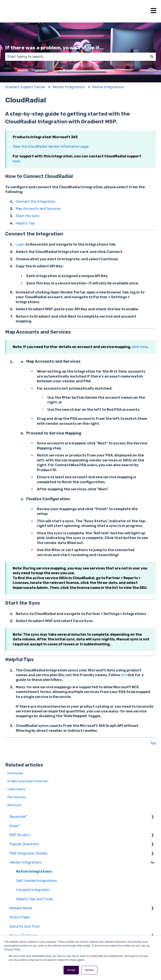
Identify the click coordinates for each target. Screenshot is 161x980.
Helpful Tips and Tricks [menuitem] (35, 899)
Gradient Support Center (25, 87)
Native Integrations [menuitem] (34, 871)
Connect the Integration (36, 201)
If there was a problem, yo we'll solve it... (54, 48)
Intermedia (15, 773)
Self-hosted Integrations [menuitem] (37, 881)
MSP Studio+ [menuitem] (20, 835)
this (124, 675)
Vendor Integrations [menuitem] (26, 862)
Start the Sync (28, 216)
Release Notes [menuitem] (21, 908)
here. (17, 161)
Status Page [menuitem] (20, 917)
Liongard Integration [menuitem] (33, 890)
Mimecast (14, 805)
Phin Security (17, 797)
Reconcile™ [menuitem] (18, 817)
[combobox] (76, 57)
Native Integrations (108, 87)
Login (20, 244)
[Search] (152, 57)
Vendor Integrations (69, 87)
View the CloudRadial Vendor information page (51, 147)
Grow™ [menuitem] (15, 826)
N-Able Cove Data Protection (28, 781)
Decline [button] (89, 970)
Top (153, 743)
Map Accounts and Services (38, 209)
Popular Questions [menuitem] (24, 844)
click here (139, 347)
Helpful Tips (25, 223)
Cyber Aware (16, 789)
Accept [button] (71, 970)
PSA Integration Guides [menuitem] (28, 853)
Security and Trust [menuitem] (25, 926)
